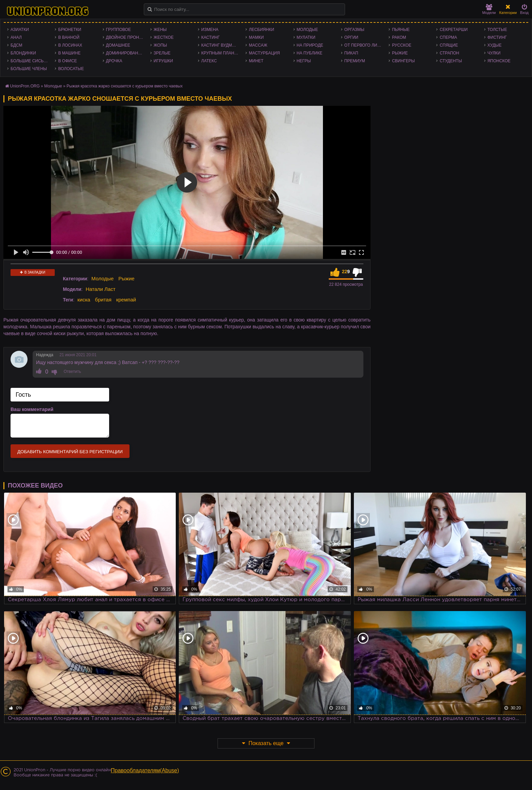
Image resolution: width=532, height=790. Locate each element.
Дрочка (114, 61)
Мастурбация (264, 53)
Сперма (448, 37)
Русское (402, 45)
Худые (495, 45)
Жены (160, 30)
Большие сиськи (30, 61)
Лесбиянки (261, 30)
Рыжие (400, 53)
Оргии (351, 37)
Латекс (209, 61)
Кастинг (210, 37)
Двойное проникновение (126, 37)
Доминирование (125, 53)
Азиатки (20, 30)
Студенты (451, 61)
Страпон (449, 53)
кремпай (126, 300)
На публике (310, 53)
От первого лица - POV (365, 45)
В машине (69, 53)
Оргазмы (354, 30)
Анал (16, 37)
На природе (310, 45)
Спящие (449, 45)
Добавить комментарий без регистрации (70, 452)
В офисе (67, 61)
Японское (499, 61)
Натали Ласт (101, 289)
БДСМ (16, 45)
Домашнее (118, 45)
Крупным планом (221, 53)
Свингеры (403, 61)
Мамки (256, 37)
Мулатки (306, 37)
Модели (489, 9)
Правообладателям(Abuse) (145, 770)
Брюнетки (70, 30)
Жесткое (164, 37)
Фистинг (497, 37)
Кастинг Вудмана (221, 45)
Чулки (494, 53)
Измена (210, 30)
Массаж (258, 45)
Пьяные (401, 30)
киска (84, 300)
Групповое (118, 30)
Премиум (355, 61)
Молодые (307, 30)
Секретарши (453, 30)
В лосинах (70, 45)
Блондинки (23, 53)
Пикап (351, 53)
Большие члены (29, 69)
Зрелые (162, 53)
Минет (256, 61)
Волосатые (71, 69)
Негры (304, 61)
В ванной (69, 37)
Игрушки (163, 61)
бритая (103, 300)
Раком (399, 37)
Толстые (497, 30)
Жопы (160, 45)
